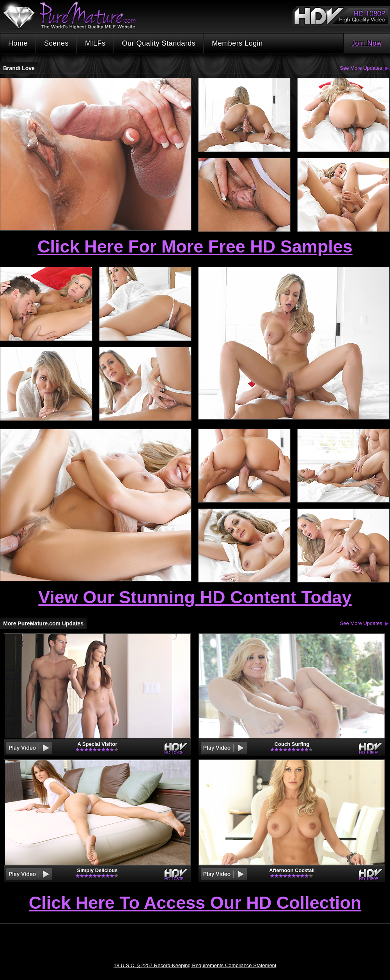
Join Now (367, 43)
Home (18, 43)
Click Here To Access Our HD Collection (195, 903)
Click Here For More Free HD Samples (195, 246)
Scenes (56, 43)
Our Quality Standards (159, 43)
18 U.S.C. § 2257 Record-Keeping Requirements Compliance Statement (195, 965)
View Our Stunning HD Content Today (195, 597)
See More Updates (361, 68)
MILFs (95, 43)
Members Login (237, 43)
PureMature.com (73, 15)
